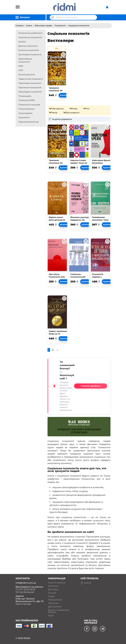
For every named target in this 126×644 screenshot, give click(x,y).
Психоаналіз (25, 96)
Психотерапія (25, 113)
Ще (57, 48)
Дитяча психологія (28, 46)
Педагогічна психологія (31, 79)
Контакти (53, 586)
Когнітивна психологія (30, 55)
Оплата (52, 593)
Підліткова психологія (30, 83)
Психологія (60, 26)
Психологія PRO (27, 100)
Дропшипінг (55, 607)
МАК (21, 66)
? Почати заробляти (91, 386)
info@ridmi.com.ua (26, 583)
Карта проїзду (23, 604)
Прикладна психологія (30, 92)
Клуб (51, 616)
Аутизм (22, 42)
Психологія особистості (30, 33)
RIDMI (27, 638)
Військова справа (43, 26)
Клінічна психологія (29, 50)
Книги (29, 26)
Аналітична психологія (30, 37)
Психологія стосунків (29, 105)
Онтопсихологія (27, 75)
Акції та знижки (57, 583)
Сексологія (24, 117)
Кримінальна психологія (25, 60)
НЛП (21, 70)
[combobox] (73, 17)
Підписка (53, 603)
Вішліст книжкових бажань (59, 611)
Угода (51, 596)
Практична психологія (30, 87)
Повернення (55, 600)
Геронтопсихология (29, 122)
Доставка (53, 590)
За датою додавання (62, 119)
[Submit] (53, 17)
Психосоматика (26, 109)
